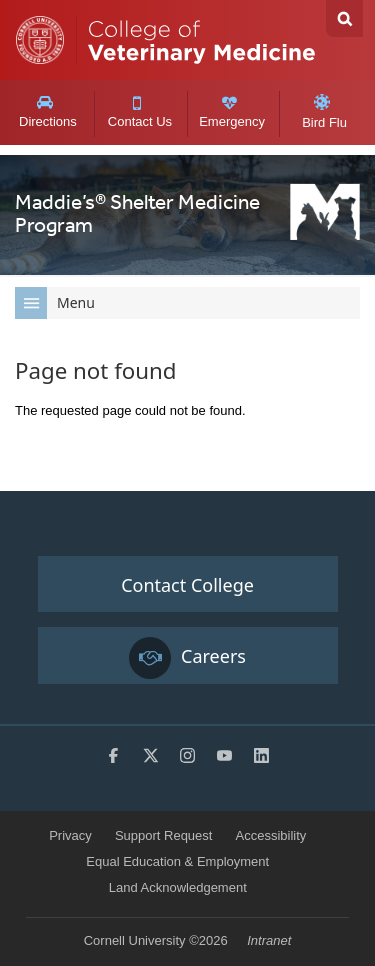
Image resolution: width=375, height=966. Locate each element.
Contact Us (139, 113)
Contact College (187, 585)
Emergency (232, 112)
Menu (55, 303)
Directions (47, 112)
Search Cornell (344, 18)
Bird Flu (324, 112)
